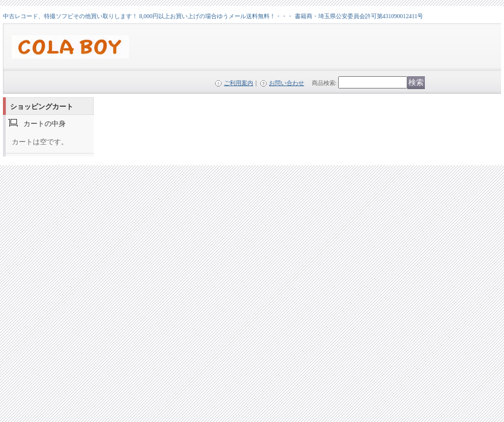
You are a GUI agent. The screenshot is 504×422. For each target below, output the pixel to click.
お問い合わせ (287, 83)
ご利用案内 (239, 83)
